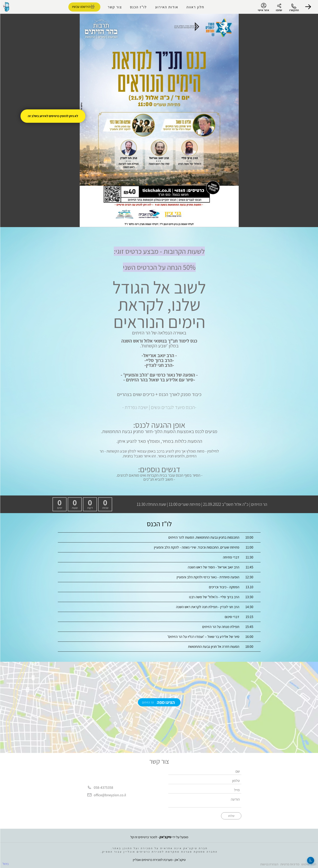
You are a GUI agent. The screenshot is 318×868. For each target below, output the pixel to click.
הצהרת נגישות (269, 864)
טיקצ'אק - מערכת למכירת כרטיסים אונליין (159, 860)
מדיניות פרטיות (290, 864)
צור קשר (115, 7)
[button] (308, 7)
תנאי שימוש (309, 864)
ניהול (5, 864)
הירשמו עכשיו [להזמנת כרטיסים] (81, 7)
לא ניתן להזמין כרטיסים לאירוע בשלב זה (53, 116)
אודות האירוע (167, 7)
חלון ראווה (195, 7)
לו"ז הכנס (138, 7)
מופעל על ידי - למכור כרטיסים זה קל (159, 837)
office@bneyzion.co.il (110, 795)
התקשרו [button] (294, 10)
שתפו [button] (279, 10)
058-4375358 (103, 787)
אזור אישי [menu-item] (263, 7)
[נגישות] (310, 860)
